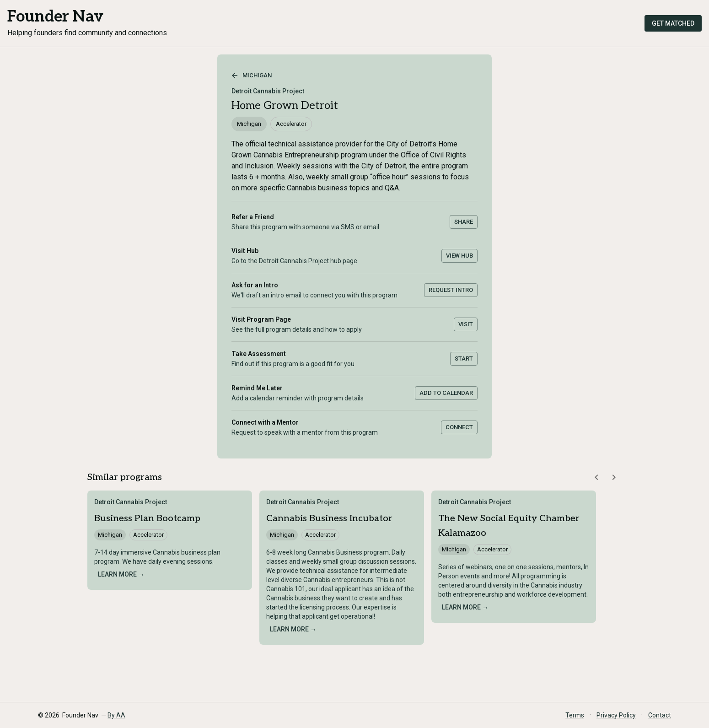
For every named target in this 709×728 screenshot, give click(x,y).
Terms (575, 715)
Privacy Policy (616, 715)
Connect (459, 427)
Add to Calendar (446, 393)
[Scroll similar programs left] (596, 477)
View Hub (459, 256)
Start (464, 359)
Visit (466, 324)
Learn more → (121, 574)
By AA (116, 715)
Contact (660, 715)
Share (464, 222)
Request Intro (451, 290)
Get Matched (673, 23)
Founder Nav (55, 17)
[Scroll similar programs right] (614, 477)
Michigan (252, 75)
